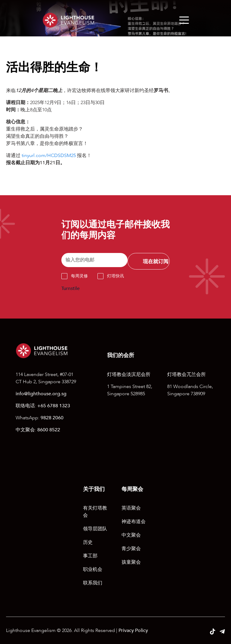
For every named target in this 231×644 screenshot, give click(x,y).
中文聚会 (131, 535)
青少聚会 (131, 549)
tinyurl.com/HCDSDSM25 (49, 156)
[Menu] (184, 20)
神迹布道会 (134, 522)
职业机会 (93, 569)
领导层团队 (95, 529)
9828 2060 (52, 418)
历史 (88, 542)
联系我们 (93, 583)
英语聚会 (131, 508)
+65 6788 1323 (54, 406)
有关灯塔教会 (95, 512)
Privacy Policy (133, 630)
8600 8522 (49, 430)
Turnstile (71, 288)
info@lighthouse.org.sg (41, 394)
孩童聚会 (131, 562)
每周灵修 (79, 276)
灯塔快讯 (115, 276)
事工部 (90, 556)
